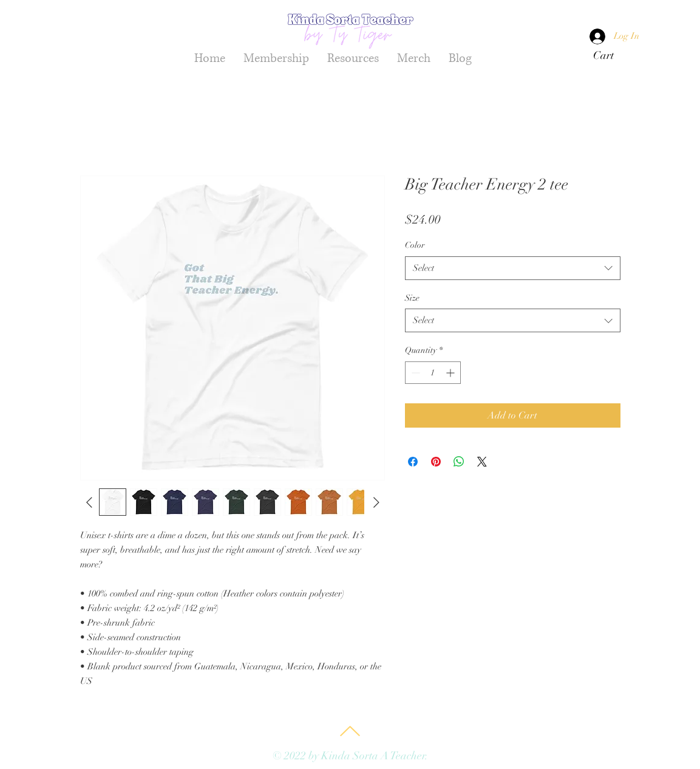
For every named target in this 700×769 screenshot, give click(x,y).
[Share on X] (482, 462)
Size (412, 298)
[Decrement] (414, 373)
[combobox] (513, 268)
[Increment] (451, 373)
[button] (611, 55)
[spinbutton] (433, 373)
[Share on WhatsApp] (459, 462)
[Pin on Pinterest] (436, 462)
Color (415, 245)
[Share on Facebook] (413, 462)
